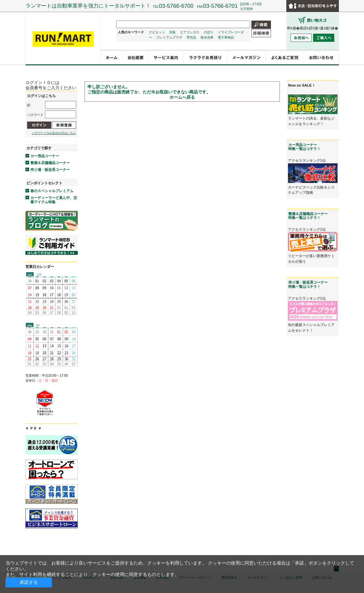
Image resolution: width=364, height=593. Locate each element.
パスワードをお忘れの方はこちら (54, 133)
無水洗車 (207, 37)
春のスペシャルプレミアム (52, 191)
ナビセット (157, 32)
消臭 (172, 32)
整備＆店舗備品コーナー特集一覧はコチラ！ (308, 216)
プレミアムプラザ (169, 37)
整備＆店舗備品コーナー (50, 163)
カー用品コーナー (45, 156)
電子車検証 (226, 37)
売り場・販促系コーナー (50, 170)
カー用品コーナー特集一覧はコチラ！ (304, 147)
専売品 (191, 37)
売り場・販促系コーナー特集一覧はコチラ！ (308, 284)
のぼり (209, 32)
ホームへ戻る (182, 97)
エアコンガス (190, 32)
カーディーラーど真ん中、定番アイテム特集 (54, 200)
